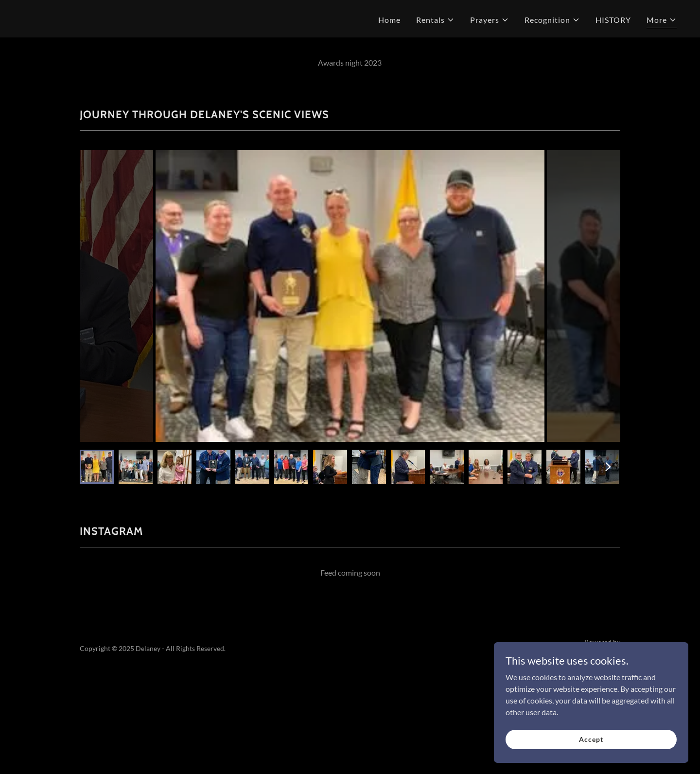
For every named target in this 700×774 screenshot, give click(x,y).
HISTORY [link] (613, 20)
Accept (591, 739)
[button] (435, 20)
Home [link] (389, 20)
